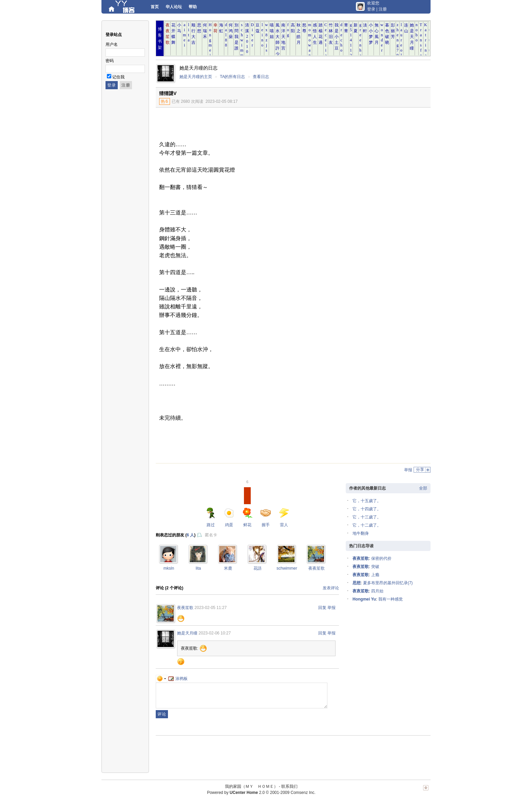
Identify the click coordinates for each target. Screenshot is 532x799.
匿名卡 (211, 535)
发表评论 (331, 588)
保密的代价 (381, 558)
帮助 (193, 7)
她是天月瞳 (187, 633)
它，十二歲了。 (367, 525)
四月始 (377, 591)
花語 (258, 568)
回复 (322, 608)
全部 (423, 488)
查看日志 (261, 77)
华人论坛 (174, 7)
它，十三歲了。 (367, 517)
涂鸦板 (178, 679)
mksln (169, 568)
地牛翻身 (361, 533)
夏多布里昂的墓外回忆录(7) (388, 583)
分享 (420, 470)
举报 (408, 470)
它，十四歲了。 (367, 509)
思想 (357, 583)
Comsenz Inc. (303, 793)
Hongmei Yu (364, 599)
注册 (383, 9)
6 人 (190, 535)
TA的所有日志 (232, 77)
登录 (371, 9)
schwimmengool (291, 568)
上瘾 (375, 575)
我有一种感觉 (391, 599)
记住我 (118, 77)
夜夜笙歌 (317, 568)
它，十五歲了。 (367, 501)
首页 (155, 7)
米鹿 (228, 568)
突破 (375, 567)
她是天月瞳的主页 (196, 77)
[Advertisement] (375, 158)
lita (198, 568)
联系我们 (289, 786)
